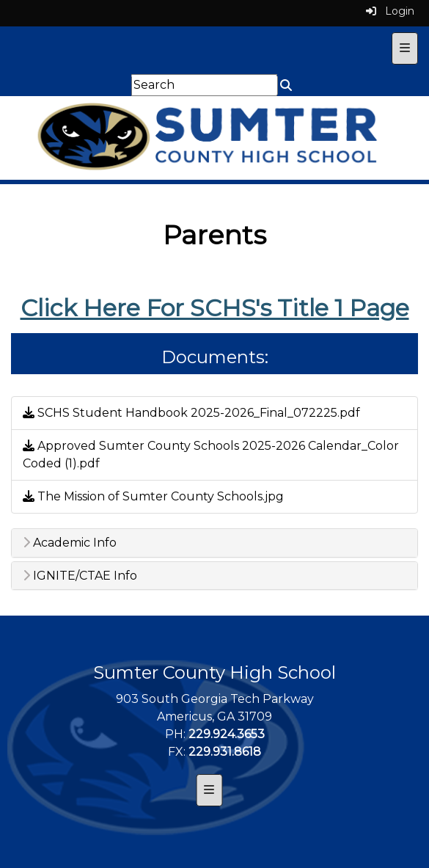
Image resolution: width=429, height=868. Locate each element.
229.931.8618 (225, 752)
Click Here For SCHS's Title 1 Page (215, 308)
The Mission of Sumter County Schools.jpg (153, 496)
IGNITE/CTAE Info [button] (80, 576)
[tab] (214, 543)
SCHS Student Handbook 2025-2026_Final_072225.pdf (191, 413)
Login (390, 11)
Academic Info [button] (70, 543)
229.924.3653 (227, 734)
